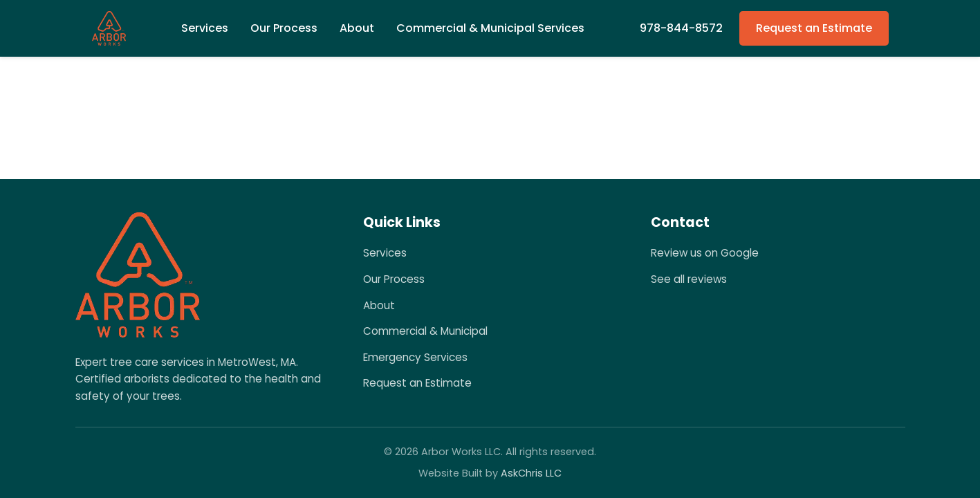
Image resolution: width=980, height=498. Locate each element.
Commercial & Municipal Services (490, 28)
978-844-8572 (681, 28)
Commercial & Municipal (425, 331)
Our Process (284, 28)
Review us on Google (705, 253)
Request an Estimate (814, 28)
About (357, 28)
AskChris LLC (531, 473)
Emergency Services (415, 357)
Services (385, 253)
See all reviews (689, 279)
